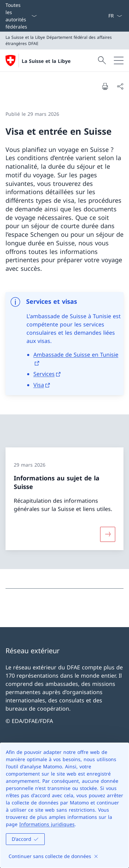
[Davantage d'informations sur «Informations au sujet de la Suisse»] (108, 534)
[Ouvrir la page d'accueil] (38, 60)
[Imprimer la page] (105, 86)
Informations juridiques (47, 824)
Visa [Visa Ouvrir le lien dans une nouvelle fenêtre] (39, 385)
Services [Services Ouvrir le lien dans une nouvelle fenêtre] (44, 374)
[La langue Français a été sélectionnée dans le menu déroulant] (115, 16)
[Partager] (120, 86)
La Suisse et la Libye (46, 61)
